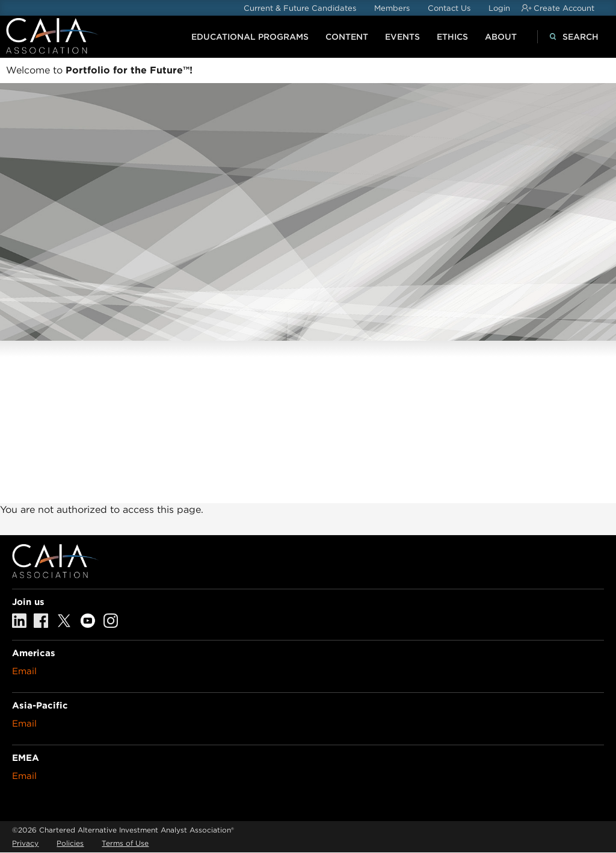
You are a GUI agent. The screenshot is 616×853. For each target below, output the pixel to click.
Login (499, 8)
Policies (70, 843)
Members (392, 8)
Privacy (25, 843)
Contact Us (449, 8)
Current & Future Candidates (300, 8)
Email (24, 671)
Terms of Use (125, 843)
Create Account (564, 8)
